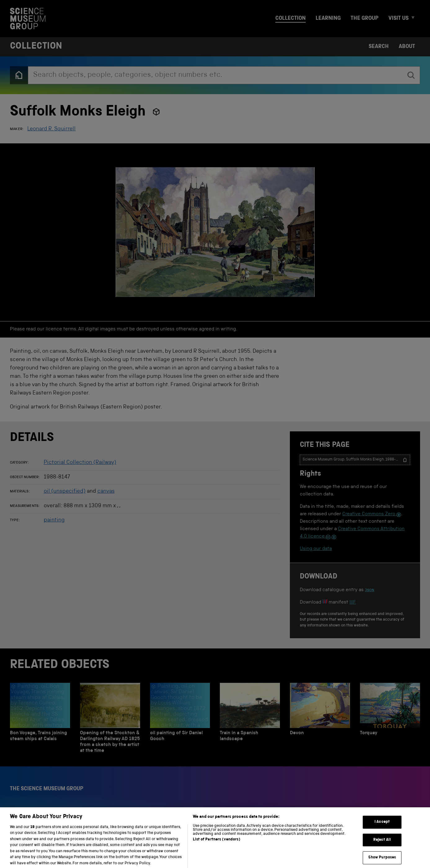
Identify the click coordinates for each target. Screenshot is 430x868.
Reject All (382, 844)
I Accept (382, 827)
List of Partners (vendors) (216, 844)
